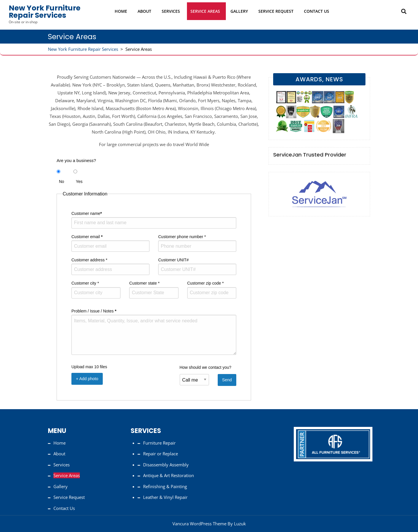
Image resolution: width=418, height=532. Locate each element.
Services (171, 11)
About (144, 11)
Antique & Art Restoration (169, 475)
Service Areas (205, 11)
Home (121, 11)
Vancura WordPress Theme (199, 524)
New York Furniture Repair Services (45, 12)
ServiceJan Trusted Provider (310, 155)
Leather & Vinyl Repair (165, 497)
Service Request (276, 11)
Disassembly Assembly (166, 465)
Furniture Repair (159, 443)
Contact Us (317, 11)
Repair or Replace (161, 454)
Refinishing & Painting (165, 486)
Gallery (239, 11)
